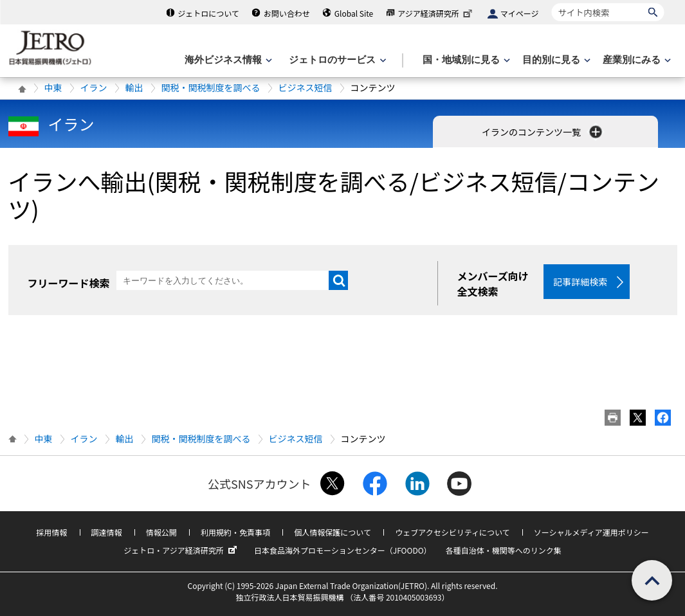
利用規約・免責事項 (235, 532)
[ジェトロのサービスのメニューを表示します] (336, 60)
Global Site (354, 13)
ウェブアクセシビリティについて (452, 532)
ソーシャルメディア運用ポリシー (591, 532)
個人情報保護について (333, 532)
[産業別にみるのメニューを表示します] (635, 60)
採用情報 (51, 532)
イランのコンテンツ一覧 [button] (543, 132)
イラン (94, 87)
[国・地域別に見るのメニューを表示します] (465, 60)
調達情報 (107, 532)
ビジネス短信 (306, 87)
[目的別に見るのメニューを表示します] (555, 60)
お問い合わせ (287, 13)
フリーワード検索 (69, 283)
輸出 (134, 87)
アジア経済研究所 (436, 13)
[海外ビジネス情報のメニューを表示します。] (227, 60)
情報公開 (161, 532)
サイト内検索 (552, 3)
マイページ (520, 13)
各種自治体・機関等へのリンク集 (504, 550)
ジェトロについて (208, 13)
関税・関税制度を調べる (211, 87)
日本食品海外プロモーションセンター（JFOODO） (343, 550)
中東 (53, 87)
